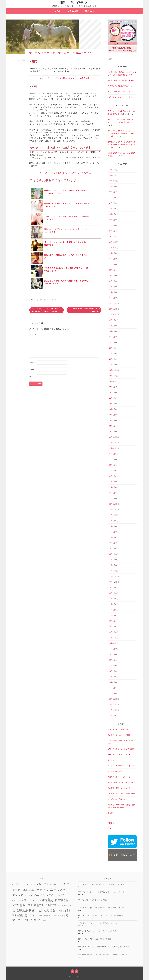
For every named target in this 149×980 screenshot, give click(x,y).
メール (32, 369)
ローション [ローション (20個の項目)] (31, 900)
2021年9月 (111, 387)
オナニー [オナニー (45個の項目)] (50, 889)
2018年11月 (112, 576)
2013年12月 (112, 699)
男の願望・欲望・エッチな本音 (119, 788)
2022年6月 (111, 337)
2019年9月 (111, 521)
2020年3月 (111, 487)
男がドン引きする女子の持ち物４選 (121, 80)
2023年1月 (111, 298)
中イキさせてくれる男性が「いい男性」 (93, 900)
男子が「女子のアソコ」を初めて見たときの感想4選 (97, 931)
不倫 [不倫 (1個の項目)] (40, 901)
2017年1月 (111, 688)
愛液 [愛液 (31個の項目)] (25, 910)
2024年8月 (111, 192)
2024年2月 (111, 225)
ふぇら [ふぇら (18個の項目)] (34, 884)
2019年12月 (112, 504)
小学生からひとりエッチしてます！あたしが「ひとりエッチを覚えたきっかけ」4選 (122, 133)
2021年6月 (111, 404)
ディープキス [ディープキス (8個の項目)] (46, 895)
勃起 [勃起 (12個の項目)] (66, 900)
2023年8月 (111, 259)
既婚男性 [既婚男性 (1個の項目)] (61, 911)
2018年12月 (112, 571)
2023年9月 (111, 253)
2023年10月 (112, 248)
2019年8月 (111, 526)
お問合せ (111, 823)
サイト (32, 377)
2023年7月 (111, 264)
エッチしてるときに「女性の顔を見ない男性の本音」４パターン (102, 908)
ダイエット (112, 760)
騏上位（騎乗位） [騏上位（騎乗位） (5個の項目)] (34, 920)
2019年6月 (111, 537)
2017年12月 (112, 638)
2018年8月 (111, 593)
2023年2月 (111, 292)
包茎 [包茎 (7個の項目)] (14, 905)
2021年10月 (112, 381)
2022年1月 (111, 365)
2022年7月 (111, 331)
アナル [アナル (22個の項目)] (62, 884)
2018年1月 (111, 632)
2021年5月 (111, 409)
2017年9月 (111, 649)
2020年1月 (111, 498)
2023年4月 (111, 281)
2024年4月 (111, 214)
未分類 (110, 813)
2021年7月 (111, 398)
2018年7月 (111, 599)
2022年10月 (112, 315)
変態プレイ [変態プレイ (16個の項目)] (41, 905)
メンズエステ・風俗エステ (117, 799)
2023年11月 (112, 242)
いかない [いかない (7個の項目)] (17, 884)
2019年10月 (112, 515)
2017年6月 (111, 660)
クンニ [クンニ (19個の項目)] (35, 895)
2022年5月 (111, 342)
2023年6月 (111, 270)
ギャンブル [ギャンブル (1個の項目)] (27, 895)
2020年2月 (111, 493)
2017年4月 (111, 671)
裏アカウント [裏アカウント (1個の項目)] (58, 916)
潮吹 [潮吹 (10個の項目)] (22, 915)
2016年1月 (111, 693)
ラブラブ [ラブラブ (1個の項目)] (20, 901)
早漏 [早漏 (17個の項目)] (67, 910)
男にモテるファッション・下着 (119, 777)
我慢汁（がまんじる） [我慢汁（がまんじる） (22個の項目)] (43, 910)
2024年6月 (111, 203)
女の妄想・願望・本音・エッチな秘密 (122, 794)
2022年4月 (111, 348)
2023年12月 (112, 236)
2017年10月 (112, 643)
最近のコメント (90, 11)
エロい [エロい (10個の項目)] (27, 890)
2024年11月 (112, 175)
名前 (31, 362)
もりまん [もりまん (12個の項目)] (44, 884)
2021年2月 (111, 426)
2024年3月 (111, 220)
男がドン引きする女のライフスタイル (122, 782)
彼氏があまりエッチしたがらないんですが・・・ (87, 310)
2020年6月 (111, 470)
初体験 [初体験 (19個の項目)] (59, 900)
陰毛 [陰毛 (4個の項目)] (64, 916)
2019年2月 (111, 560)
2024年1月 (111, 231)
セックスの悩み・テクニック (118, 729)
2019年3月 (111, 554)
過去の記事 (74, 11)
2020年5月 (111, 476)
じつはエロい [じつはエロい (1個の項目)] (25, 885)
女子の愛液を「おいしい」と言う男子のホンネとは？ (98, 923)
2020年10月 (112, 448)
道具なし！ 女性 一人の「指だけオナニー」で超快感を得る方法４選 (104, 947)
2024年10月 (112, 181)
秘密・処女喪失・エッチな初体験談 (121, 749)
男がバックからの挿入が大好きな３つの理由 (95, 939)
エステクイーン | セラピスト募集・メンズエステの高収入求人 (65, 78)
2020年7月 (111, 465)
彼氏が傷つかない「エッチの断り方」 (122, 97)
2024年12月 (112, 170)
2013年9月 (111, 716)
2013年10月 (112, 710)
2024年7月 (111, 197)
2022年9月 (111, 320)
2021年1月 (111, 431)
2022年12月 (112, 303)
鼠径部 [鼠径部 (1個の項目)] (45, 920)
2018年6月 (111, 604)
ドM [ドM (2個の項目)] (55, 895)
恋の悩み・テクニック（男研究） (47, 300)
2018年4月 (111, 615)
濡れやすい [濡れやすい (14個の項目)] (31, 915)
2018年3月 (111, 621)
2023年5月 (111, 275)
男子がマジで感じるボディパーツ (120, 86)
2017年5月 (111, 665)
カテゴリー (59, 11)
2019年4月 (111, 548)
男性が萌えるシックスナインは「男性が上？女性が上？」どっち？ (103, 954)
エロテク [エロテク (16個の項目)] (37, 890)
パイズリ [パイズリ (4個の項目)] (60, 895)
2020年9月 (111, 454)
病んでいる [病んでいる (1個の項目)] (42, 916)
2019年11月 (112, 510)
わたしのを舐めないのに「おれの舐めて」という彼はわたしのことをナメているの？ (46, 310)
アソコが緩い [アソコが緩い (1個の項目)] (53, 885)
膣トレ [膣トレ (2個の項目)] (51, 916)
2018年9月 (111, 587)
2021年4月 (111, 415)
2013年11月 (112, 705)
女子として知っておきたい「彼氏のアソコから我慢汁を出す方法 (102, 884)
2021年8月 (111, 392)
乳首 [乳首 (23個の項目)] (44, 900)
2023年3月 (111, 287)
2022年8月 (111, 326)
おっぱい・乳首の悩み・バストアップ (122, 766)
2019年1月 (111, 565)
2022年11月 (112, 309)
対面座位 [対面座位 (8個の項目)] (53, 905)
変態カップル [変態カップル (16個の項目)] (25, 905)
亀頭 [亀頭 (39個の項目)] (51, 900)
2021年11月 (112, 376)
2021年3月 (111, 420)
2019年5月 (111, 543)
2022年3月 (111, 354)
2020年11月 (112, 443)
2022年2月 (111, 359)
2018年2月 (111, 626)
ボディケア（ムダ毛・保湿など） (120, 755)
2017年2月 (111, 682)
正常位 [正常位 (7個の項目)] (16, 915)
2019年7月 (111, 532)
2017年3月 (111, 677)
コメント (33, 334)
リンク (110, 828)
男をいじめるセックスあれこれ (119, 92)
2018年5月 (111, 610)
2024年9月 (111, 186)
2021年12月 (112, 370)
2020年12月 (112, 437)
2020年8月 (111, 459)
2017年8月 (111, 654)
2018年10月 (112, 582)
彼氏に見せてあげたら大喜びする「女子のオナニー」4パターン (101, 915)
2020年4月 (111, 482)
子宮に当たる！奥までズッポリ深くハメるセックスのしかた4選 (101, 892)
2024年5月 (111, 209)
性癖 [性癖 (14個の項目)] (19, 910)
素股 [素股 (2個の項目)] (47, 916)
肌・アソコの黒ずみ (115, 771)
